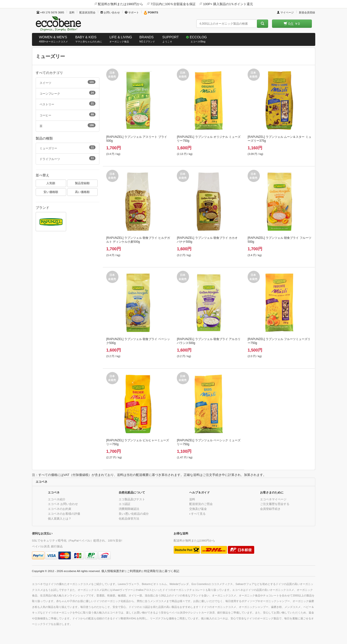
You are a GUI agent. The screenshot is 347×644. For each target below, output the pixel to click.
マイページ (285, 12)
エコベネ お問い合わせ (63, 504)
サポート (132, 12)
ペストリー (68, 104)
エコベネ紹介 (57, 499)
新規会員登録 (307, 12)
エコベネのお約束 (60, 509)
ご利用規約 (134, 571)
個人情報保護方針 (113, 571)
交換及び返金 (198, 509)
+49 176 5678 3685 (50, 12)
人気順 (51, 183)
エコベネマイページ (273, 499)
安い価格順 (51, 192)
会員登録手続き (270, 509)
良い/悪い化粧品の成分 (134, 514)
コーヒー (68, 115)
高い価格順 (82, 192)
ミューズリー (68, 148)
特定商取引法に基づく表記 (162, 571)
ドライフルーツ (68, 158)
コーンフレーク (68, 93)
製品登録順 (82, 183)
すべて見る (198, 514)
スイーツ (68, 82)
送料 (72, 12)
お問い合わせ (110, 12)
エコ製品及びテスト (132, 499)
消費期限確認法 (129, 509)
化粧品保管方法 (129, 518)
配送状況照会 (87, 12)
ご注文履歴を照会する (275, 504)
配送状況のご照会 (201, 504)
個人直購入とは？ (60, 518)
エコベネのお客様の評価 (64, 514)
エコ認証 (125, 504)
